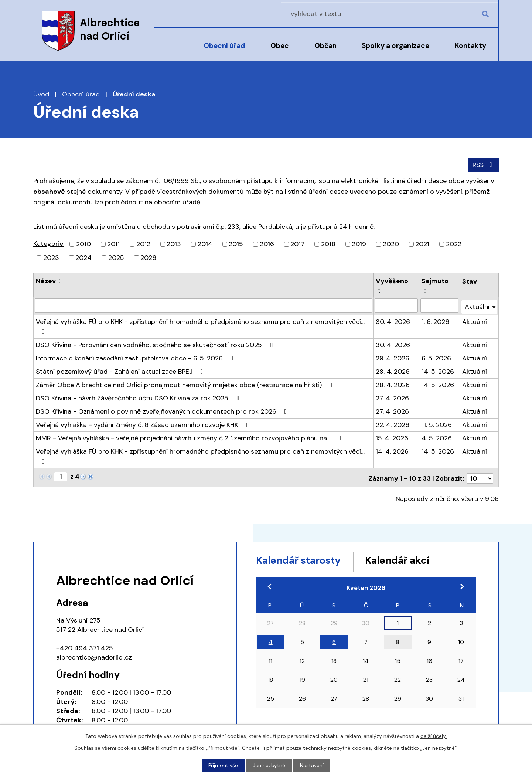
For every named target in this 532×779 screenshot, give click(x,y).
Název (46, 281)
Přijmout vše (223, 765)
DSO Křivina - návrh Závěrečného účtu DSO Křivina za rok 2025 (139, 396)
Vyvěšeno (392, 281)
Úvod (173, 51)
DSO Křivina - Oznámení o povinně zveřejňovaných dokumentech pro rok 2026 (163, 410)
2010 (83, 244)
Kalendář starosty (305, 558)
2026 (148, 257)
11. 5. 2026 (437, 423)
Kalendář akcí (415, 558)
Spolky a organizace (395, 46)
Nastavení (312, 765)
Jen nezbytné (269, 765)
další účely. (434, 736)
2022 (454, 244)
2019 (359, 244)
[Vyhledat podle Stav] (479, 305)
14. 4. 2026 (393, 450)
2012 (143, 244)
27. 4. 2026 (393, 396)
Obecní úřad (224, 46)
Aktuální (475, 320)
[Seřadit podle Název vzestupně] (60, 279)
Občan (325, 46)
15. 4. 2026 (392, 436)
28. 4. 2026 (393, 370)
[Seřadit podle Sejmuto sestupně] (426, 292)
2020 (391, 244)
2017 (297, 244)
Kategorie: (49, 243)
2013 (174, 244)
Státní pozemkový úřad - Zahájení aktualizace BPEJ (121, 370)
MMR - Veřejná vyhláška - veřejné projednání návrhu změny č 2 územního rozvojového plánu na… (190, 436)
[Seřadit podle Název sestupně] (60, 282)
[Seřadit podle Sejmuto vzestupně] (426, 289)
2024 (83, 257)
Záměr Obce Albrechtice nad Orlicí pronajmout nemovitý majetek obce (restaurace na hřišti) (186, 383)
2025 (116, 257)
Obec (280, 46)
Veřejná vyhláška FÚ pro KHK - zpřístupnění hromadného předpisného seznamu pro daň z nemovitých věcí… (200, 324)
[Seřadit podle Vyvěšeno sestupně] (380, 292)
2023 (51, 257)
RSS (483, 165)
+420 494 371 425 (85, 644)
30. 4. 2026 (393, 320)
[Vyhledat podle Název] (204, 305)
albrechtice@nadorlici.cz (94, 654)
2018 (328, 244)
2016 (267, 244)
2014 (205, 244)
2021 (422, 244)
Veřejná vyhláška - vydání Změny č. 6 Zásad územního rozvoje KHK (144, 423)
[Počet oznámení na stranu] (480, 475)
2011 (113, 244)
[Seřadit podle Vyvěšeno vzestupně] (380, 289)
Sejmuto (435, 281)
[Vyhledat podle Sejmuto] (440, 305)
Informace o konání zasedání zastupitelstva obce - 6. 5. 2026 (136, 356)
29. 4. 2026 (393, 356)
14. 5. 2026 (438, 370)
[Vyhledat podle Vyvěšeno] (397, 305)
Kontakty (470, 46)
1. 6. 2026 (436, 320)
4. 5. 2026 (437, 436)
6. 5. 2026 (437, 356)
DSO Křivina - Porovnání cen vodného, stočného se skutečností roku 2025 (156, 343)
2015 (236, 244)
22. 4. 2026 (393, 423)
